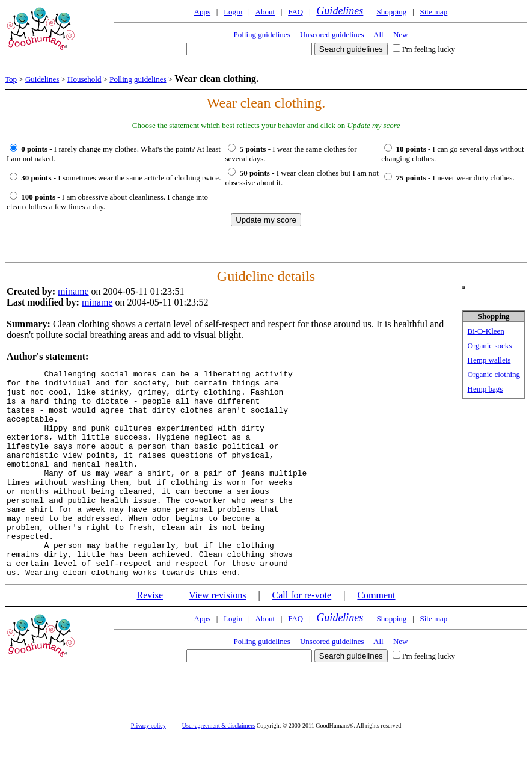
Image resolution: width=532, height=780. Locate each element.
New (401, 35)
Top (11, 79)
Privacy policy (148, 767)
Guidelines (340, 11)
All (378, 35)
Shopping (391, 12)
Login (233, 12)
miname (73, 291)
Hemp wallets (489, 360)
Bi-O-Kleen (486, 331)
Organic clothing (494, 374)
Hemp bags (485, 389)
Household (84, 79)
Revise (150, 637)
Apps (202, 12)
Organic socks (490, 345)
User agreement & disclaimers (219, 767)
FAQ (295, 12)
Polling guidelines (261, 35)
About (265, 12)
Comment (376, 637)
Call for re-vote (302, 637)
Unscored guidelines (332, 35)
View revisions (217, 637)
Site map (433, 12)
